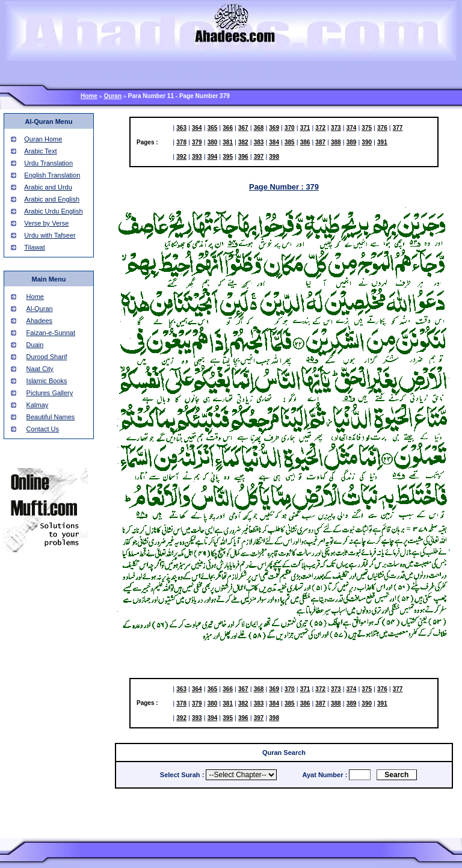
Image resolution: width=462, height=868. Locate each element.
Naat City (40, 369)
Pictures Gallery (50, 393)
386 (305, 142)
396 (243, 157)
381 (228, 142)
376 (382, 128)
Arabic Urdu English (53, 211)
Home (89, 96)
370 (290, 128)
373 (336, 128)
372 (320, 128)
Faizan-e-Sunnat (51, 333)
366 (228, 128)
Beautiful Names (51, 417)
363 (181, 128)
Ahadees (39, 321)
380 (213, 142)
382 (243, 142)
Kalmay (38, 405)
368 (259, 128)
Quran (113, 96)
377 (398, 128)
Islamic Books (47, 381)
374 (352, 128)
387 (320, 142)
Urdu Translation (48, 163)
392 (181, 157)
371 (305, 128)
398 (274, 157)
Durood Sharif (47, 357)
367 (243, 128)
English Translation (52, 175)
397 (259, 157)
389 (352, 142)
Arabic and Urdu (48, 187)
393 (197, 157)
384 (274, 142)
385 (290, 142)
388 (336, 142)
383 (259, 142)
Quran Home (43, 139)
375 (367, 128)
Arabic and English (52, 199)
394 (213, 157)
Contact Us (43, 429)
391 (382, 142)
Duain (35, 345)
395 (228, 157)
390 (367, 142)
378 (181, 142)
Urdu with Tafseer (50, 235)
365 (213, 128)
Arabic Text (40, 151)
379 (197, 142)
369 (274, 128)
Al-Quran (40, 309)
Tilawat (34, 247)
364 (197, 128)
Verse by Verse (46, 223)
